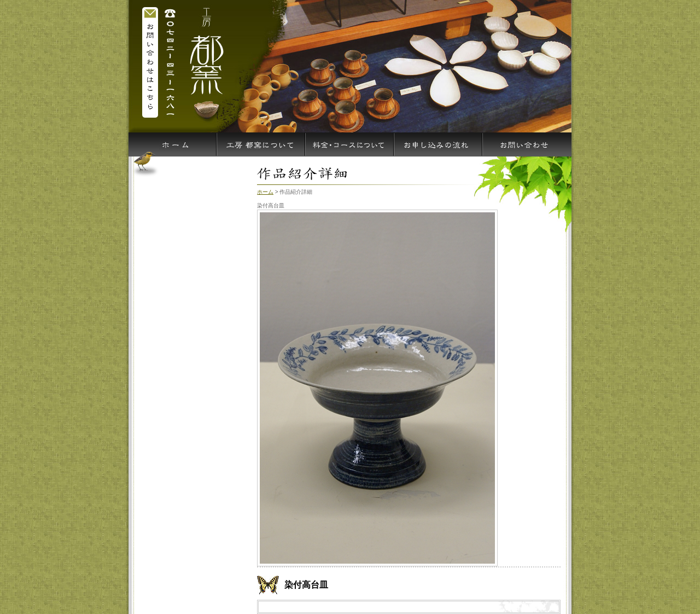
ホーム (265, 192)
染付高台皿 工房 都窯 (205, 61)
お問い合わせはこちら (150, 61)
